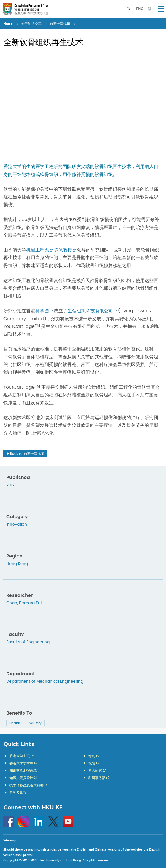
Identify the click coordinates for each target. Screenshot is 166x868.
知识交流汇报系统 (23, 770)
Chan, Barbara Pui (24, 603)
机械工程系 (38, 250)
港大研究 (95, 770)
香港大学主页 (20, 756)
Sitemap (10, 840)
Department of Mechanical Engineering (45, 682)
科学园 (42, 311)
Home (8, 24)
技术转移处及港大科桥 (26, 785)
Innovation (17, 524)
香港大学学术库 (21, 763)
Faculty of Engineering (28, 642)
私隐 (92, 763)
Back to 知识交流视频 (25, 454)
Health (15, 723)
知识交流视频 (60, 24)
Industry (35, 723)
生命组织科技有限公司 (90, 311)
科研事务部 (97, 778)
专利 (92, 756)
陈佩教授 (63, 250)
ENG (140, 9)
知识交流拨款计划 (23, 778)
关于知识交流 (31, 24)
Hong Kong (17, 564)
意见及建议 (18, 793)
